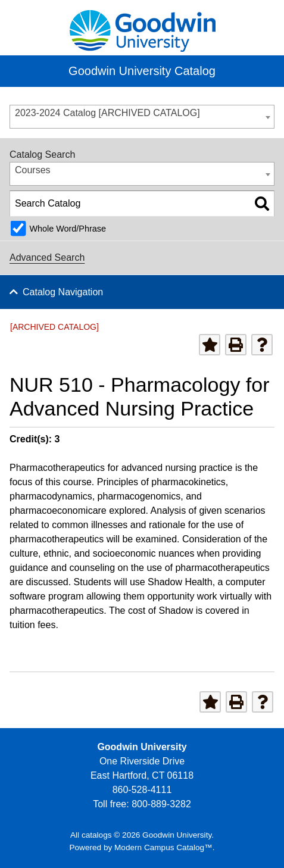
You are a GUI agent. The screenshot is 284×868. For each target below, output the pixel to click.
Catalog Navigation (63, 292)
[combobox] (142, 117)
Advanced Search (47, 257)
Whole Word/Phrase (68, 229)
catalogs (97, 835)
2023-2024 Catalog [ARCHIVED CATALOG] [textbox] (107, 113)
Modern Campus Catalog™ (163, 847)
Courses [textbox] (33, 170)
